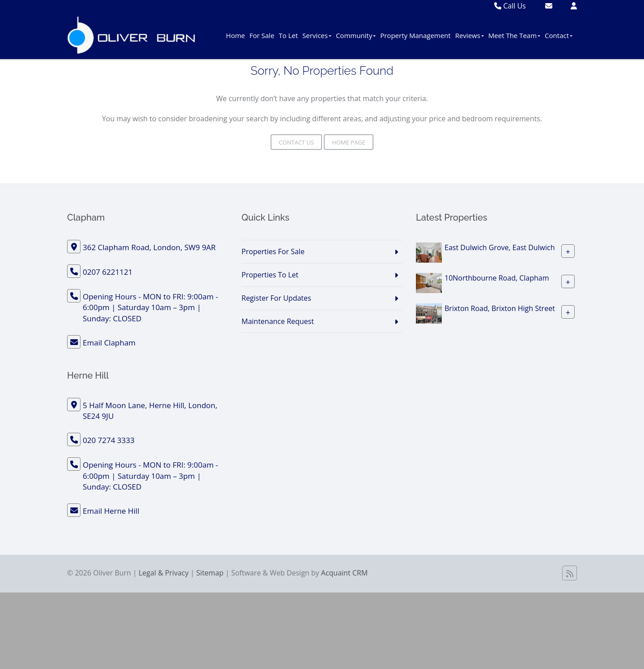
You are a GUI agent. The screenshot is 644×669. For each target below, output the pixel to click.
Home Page (349, 142)
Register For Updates (276, 298)
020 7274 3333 (109, 440)
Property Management (415, 35)
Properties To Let (270, 275)
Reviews (470, 35)
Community (356, 35)
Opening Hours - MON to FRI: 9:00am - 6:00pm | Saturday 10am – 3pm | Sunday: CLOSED (150, 307)
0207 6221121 (108, 272)
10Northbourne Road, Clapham (497, 278)
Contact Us (296, 142)
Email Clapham (109, 343)
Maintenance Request (278, 321)
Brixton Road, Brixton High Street (500, 308)
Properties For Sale (273, 251)
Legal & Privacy (164, 573)
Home (235, 35)
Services (317, 35)
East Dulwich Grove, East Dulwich (500, 247)
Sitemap (210, 573)
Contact (559, 35)
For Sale (262, 35)
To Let (288, 35)
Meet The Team (514, 35)
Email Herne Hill (111, 511)
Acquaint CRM (344, 573)
